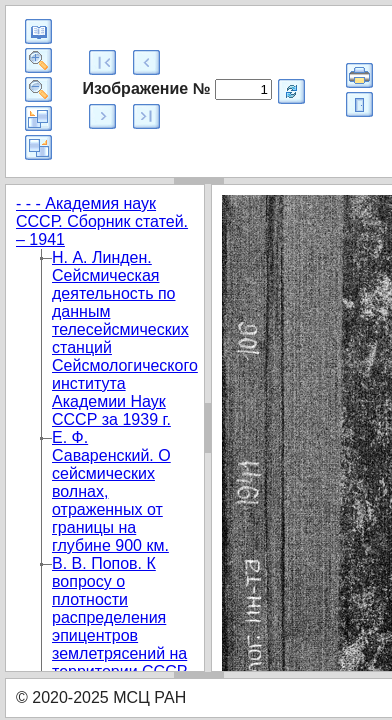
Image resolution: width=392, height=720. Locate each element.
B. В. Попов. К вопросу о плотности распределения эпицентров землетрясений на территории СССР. (120, 617)
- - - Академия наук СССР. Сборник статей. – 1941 (102, 221)
